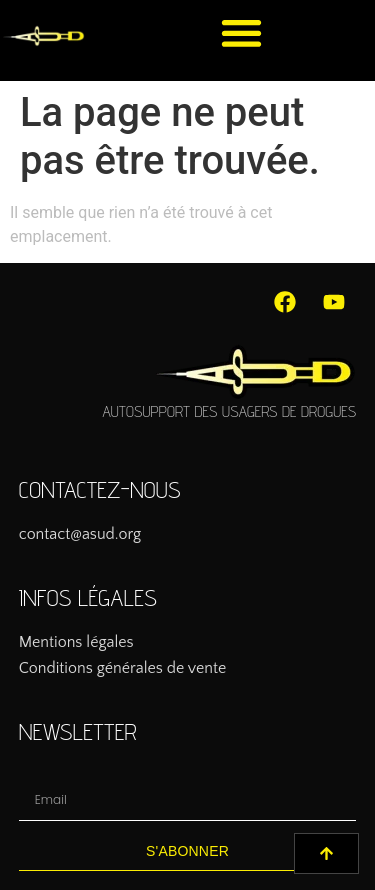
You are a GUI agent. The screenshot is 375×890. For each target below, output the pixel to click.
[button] (241, 32)
